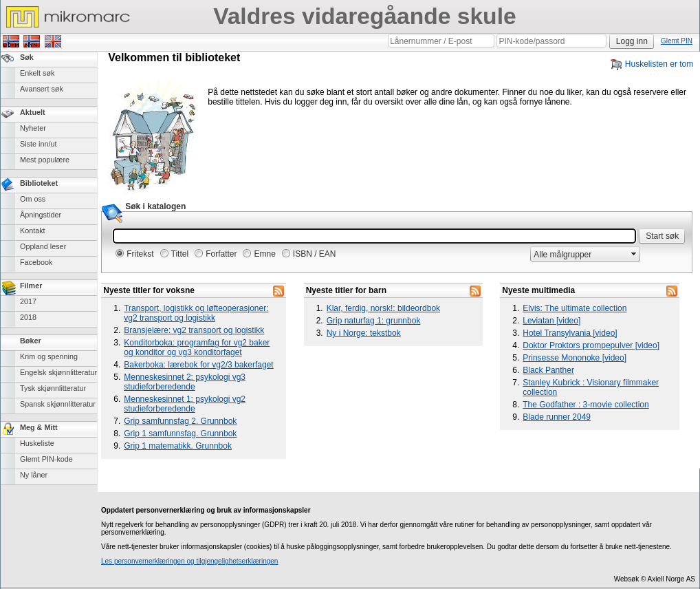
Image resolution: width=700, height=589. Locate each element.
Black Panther (548, 370)
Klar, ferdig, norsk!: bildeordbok (383, 308)
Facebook (36, 262)
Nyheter (33, 128)
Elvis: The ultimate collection (575, 308)
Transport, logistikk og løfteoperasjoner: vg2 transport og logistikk (196, 313)
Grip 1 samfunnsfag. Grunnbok (180, 433)
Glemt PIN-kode (46, 459)
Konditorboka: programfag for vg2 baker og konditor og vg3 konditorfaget (197, 347)
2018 (28, 317)
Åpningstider (41, 215)
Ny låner (34, 475)
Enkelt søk (37, 73)
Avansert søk (42, 89)
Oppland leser (43, 246)
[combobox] (579, 254)
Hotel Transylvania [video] (570, 333)
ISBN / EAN (315, 254)
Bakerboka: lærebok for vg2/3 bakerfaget (198, 365)
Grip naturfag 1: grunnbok (374, 321)
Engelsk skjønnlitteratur (58, 372)
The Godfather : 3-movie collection (586, 405)
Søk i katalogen (155, 206)
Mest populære (45, 160)
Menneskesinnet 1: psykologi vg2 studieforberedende (185, 404)
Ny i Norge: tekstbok (364, 333)
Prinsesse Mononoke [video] (575, 358)
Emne (264, 254)
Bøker (31, 341)
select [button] (634, 254)
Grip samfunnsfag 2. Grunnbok (180, 421)
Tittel (180, 254)
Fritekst (140, 254)
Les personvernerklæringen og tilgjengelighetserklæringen (189, 561)
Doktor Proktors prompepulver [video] (591, 345)
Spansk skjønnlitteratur (58, 404)
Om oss (33, 199)
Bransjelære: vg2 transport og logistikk (194, 330)
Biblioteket (39, 183)
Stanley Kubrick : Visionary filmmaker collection (591, 387)
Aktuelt (33, 112)
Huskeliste (37, 443)
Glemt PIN (677, 41)
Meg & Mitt (39, 427)
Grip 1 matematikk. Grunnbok (178, 446)
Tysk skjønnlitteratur (53, 388)
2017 (28, 301)
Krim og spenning (49, 356)
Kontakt (33, 231)
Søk (27, 57)
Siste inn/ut (38, 144)
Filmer (31, 286)
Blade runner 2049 (557, 417)
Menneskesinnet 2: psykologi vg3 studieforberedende (185, 382)
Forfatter (221, 254)
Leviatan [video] (551, 321)
